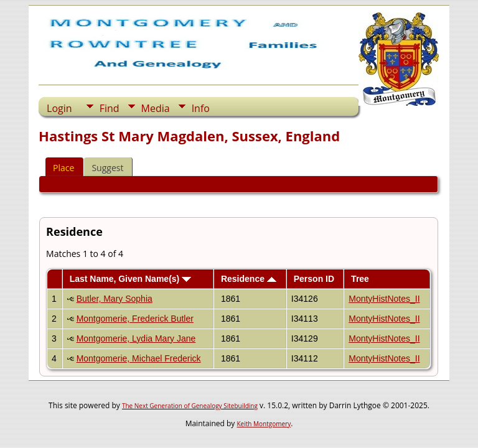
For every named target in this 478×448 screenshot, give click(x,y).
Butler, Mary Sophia (115, 299)
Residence (249, 279)
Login (59, 108)
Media (156, 108)
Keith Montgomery (264, 424)
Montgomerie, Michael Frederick (139, 358)
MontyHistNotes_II (384, 299)
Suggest (107, 168)
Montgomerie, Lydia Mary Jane (136, 338)
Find (110, 108)
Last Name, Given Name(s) (131, 279)
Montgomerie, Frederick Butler (135, 319)
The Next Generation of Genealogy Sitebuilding (190, 406)
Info (201, 108)
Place (63, 168)
